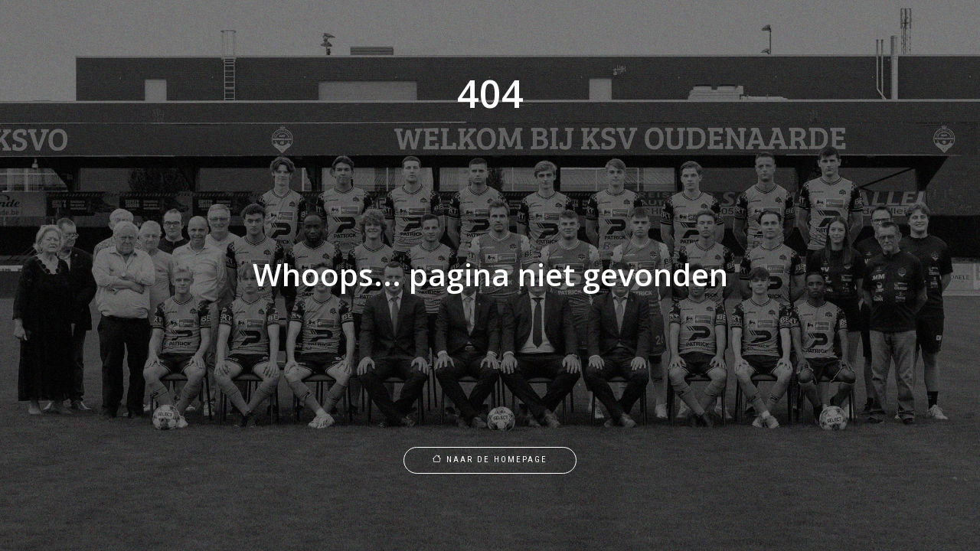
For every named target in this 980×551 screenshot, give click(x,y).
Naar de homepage (490, 460)
